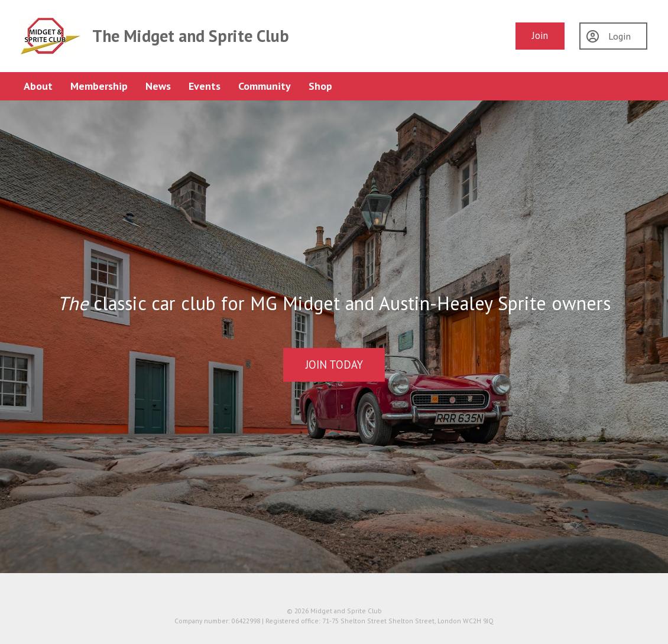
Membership (99, 86)
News (158, 86)
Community (265, 86)
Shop (320, 86)
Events (205, 86)
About (38, 86)
